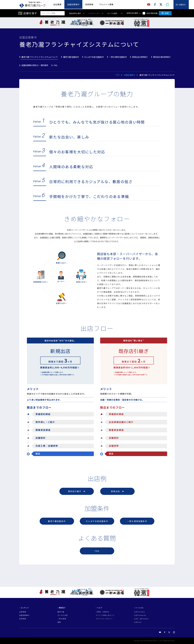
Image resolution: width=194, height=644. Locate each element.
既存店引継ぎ (77, 491)
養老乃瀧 (61, 612)
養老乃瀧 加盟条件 (71, 57)
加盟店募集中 (73, 4)
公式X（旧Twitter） (142, 619)
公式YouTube (139, 612)
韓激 (59, 622)
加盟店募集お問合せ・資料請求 (35, 65)
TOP (117, 75)
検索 (165, 13)
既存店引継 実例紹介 (162, 57)
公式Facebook (140, 615)
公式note (138, 622)
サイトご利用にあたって (105, 615)
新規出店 (117, 491)
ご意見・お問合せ (103, 612)
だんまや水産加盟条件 (97, 521)
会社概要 (57, 4)
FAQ (55, 65)
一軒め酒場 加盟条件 (118, 57)
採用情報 (89, 4)
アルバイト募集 (106, 4)
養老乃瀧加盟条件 (57, 521)
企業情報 (23, 612)
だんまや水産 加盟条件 (94, 57)
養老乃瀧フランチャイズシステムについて (40, 57)
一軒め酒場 (62, 619)
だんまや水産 (63, 615)
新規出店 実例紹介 (140, 57)
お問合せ (182, 5)
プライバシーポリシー (104, 619)
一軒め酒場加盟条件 (137, 521)
